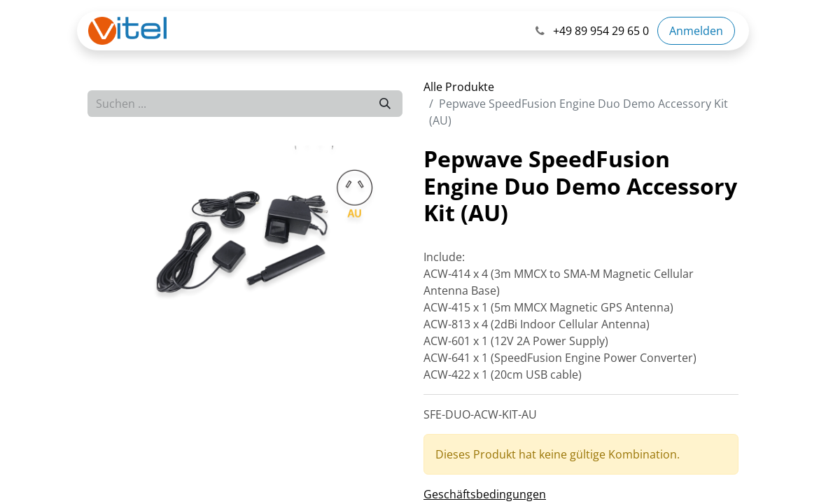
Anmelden (696, 31)
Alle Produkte (459, 87)
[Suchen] (385, 104)
